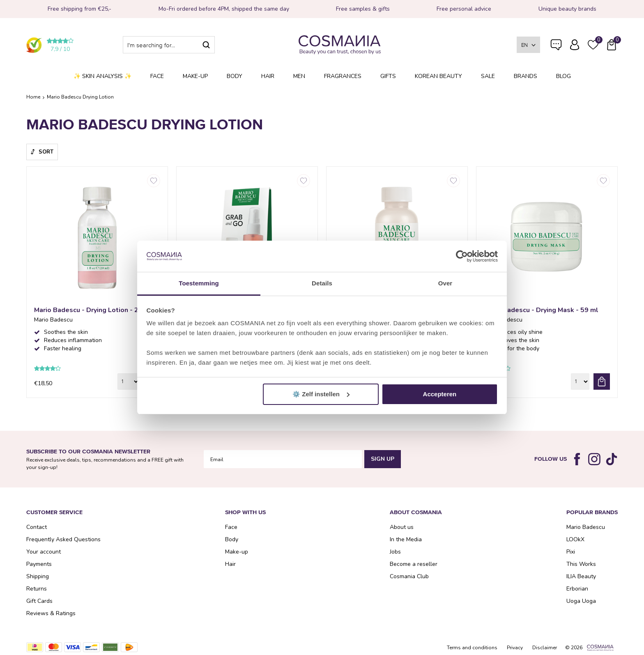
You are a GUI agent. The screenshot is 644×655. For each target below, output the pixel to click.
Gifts (388, 76)
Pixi (571, 552)
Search (206, 45)
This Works (581, 564)
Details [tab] (322, 283)
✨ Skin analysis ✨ (102, 76)
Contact (37, 527)
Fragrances (343, 76)
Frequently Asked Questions (556, 50)
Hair (268, 76)
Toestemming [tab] (199, 283)
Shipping (38, 576)
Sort (46, 152)
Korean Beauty (438, 76)
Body (235, 76)
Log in (575, 45)
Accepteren (440, 394)
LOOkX (575, 539)
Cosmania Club (409, 576)
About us (402, 527)
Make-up (195, 76)
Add (602, 382)
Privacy (515, 648)
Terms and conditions (472, 648)
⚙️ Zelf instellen (321, 394)
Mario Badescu (586, 527)
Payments (39, 564)
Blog (563, 76)
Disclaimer (545, 648)
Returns (37, 589)
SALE (488, 76)
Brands (526, 76)
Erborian (577, 589)
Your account (44, 552)
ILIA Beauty (581, 576)
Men (299, 76)
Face (157, 76)
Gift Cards (39, 601)
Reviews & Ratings (51, 613)
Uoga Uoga (581, 601)
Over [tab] (445, 283)
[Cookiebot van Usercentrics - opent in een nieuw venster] (462, 256)
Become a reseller (414, 564)
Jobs (395, 552)
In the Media (406, 539)
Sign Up (383, 459)
